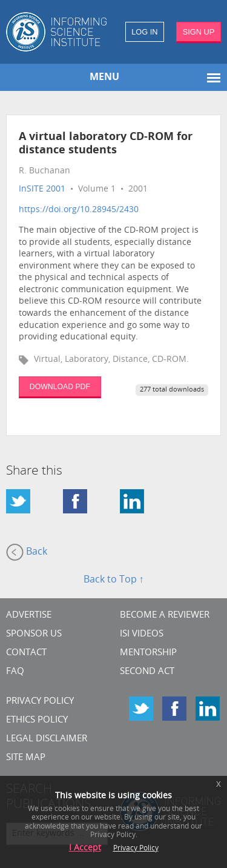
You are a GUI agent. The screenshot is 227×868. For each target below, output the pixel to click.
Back (27, 552)
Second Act (147, 672)
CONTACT (26, 653)
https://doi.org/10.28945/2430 (79, 210)
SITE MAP (26, 758)
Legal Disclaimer (47, 739)
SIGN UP (199, 32)
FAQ (15, 672)
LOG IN (144, 32)
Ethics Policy (37, 720)
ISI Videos (142, 634)
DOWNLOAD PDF (60, 387)
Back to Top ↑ (114, 580)
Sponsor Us (34, 634)
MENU (104, 78)
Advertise (29, 616)
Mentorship (148, 653)
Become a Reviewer (165, 616)
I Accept (85, 848)
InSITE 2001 (42, 189)
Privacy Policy (40, 702)
